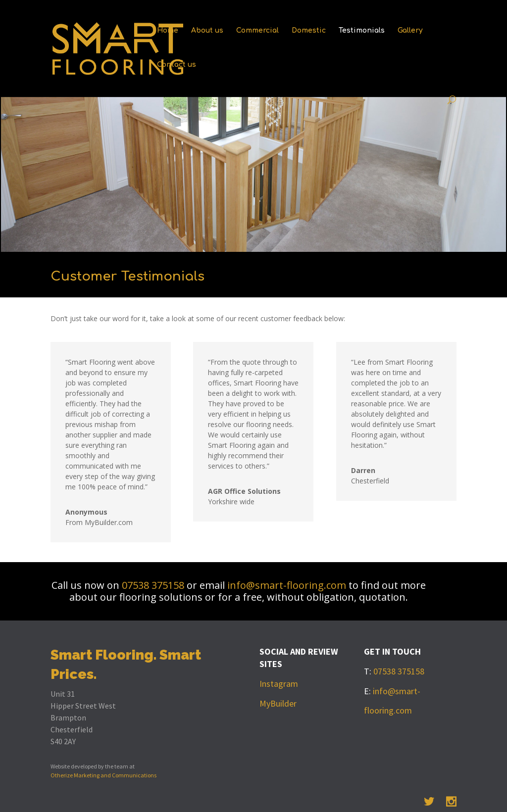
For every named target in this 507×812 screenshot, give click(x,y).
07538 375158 (154, 585)
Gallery (410, 31)
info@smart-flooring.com (287, 585)
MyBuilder (278, 703)
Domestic (309, 31)
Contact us (177, 65)
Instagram (279, 684)
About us (207, 31)
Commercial (257, 31)
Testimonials (362, 31)
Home (168, 31)
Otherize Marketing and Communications (103, 775)
